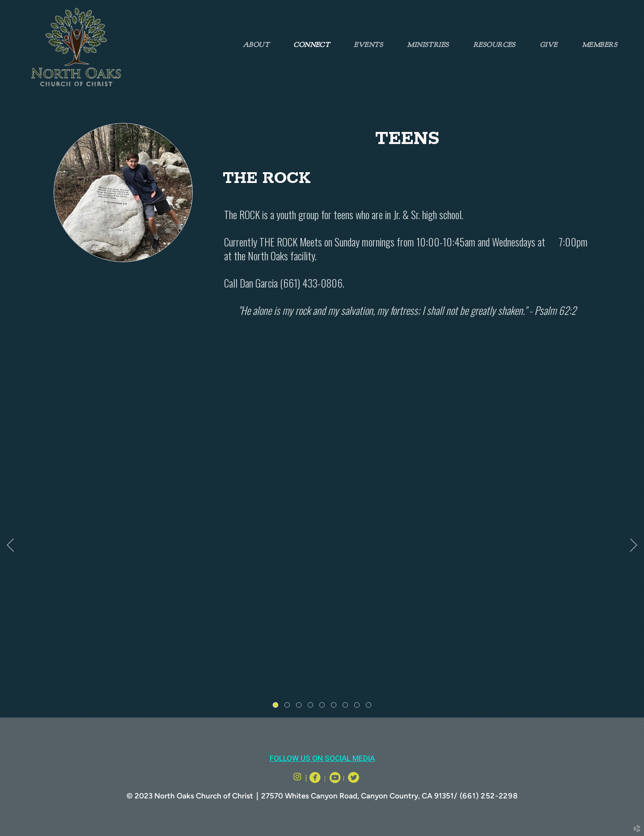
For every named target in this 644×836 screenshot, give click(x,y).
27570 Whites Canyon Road (309, 796)
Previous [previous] (10, 545)
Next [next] (634, 545)
